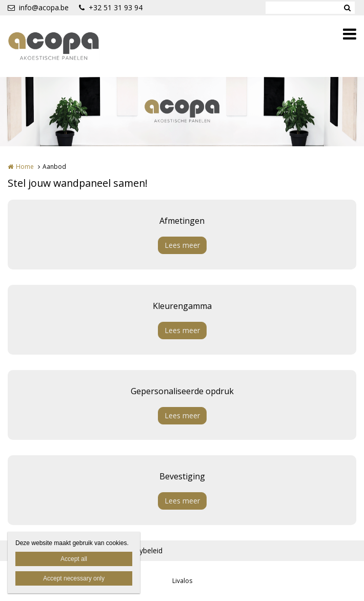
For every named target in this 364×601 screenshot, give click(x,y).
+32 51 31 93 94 (111, 7)
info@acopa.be (38, 7)
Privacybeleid (141, 550)
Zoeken (347, 8)
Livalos (182, 581)
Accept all (74, 559)
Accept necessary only (74, 578)
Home (25, 167)
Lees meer (182, 245)
